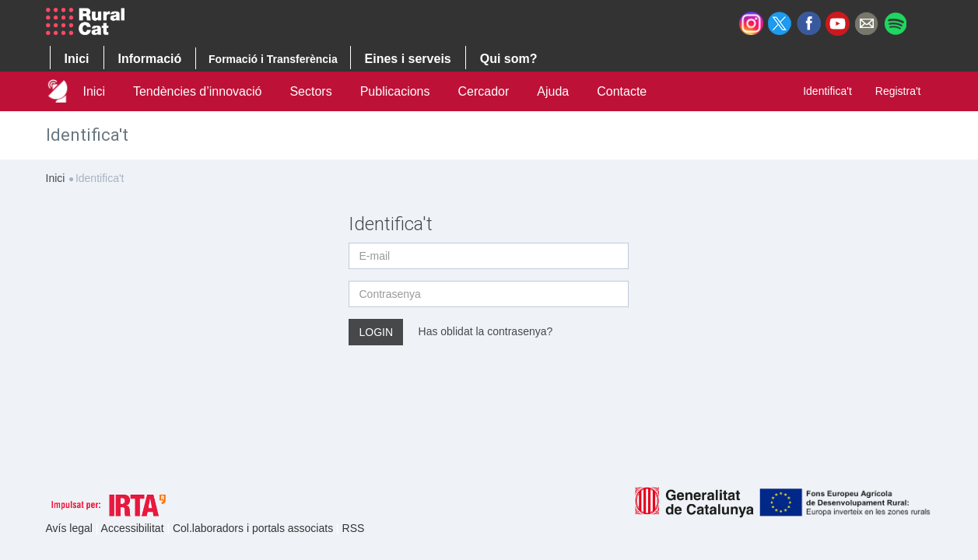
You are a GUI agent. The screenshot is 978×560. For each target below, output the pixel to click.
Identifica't (827, 91)
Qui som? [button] (509, 59)
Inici (94, 91)
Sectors (310, 91)
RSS (354, 528)
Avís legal (71, 528)
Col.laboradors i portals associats (254, 528)
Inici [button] (77, 59)
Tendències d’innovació (197, 91)
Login (376, 332)
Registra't (898, 91)
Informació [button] (150, 59)
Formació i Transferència (273, 59)
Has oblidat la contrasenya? (486, 331)
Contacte (622, 91)
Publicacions (395, 91)
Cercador (483, 91)
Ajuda (553, 91)
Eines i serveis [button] (408, 59)
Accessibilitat (134, 528)
